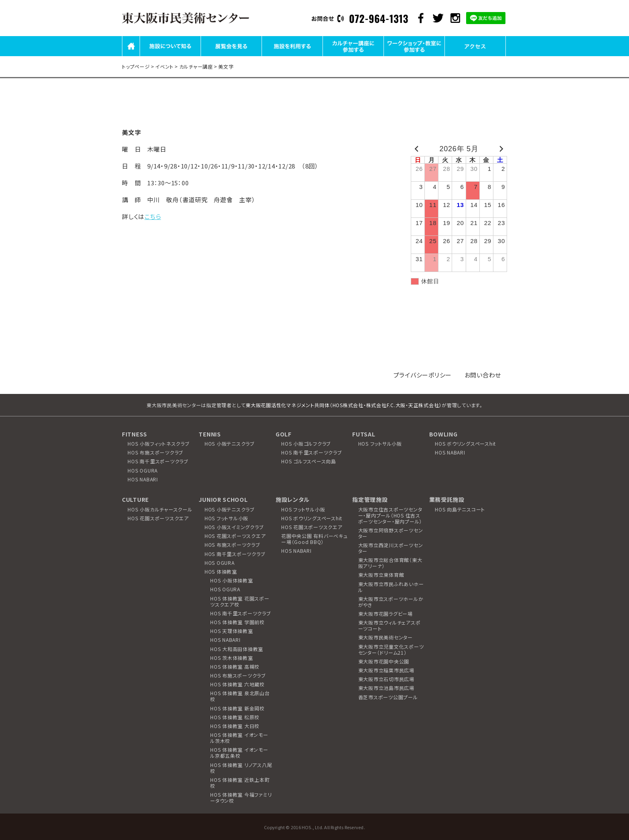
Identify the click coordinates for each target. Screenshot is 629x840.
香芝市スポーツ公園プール (388, 697)
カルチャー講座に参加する (353, 56)
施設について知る (170, 56)
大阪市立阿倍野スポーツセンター (391, 533)
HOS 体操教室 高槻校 (235, 667)
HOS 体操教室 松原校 (235, 717)
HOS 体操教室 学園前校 (237, 622)
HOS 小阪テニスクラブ (230, 443)
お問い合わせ (483, 375)
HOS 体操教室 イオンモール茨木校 (239, 738)
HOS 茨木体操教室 (232, 658)
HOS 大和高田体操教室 (237, 649)
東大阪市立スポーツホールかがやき (391, 602)
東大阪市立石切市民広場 (386, 679)
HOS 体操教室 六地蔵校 (237, 684)
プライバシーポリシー (423, 375)
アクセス (475, 56)
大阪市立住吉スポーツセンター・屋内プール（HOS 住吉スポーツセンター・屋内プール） (390, 515)
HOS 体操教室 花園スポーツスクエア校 (240, 601)
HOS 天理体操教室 (232, 631)
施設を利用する (292, 56)
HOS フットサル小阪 (380, 443)
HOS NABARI (143, 479)
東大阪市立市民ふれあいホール (391, 587)
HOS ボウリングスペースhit (465, 443)
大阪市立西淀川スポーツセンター (391, 548)
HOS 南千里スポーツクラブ (158, 461)
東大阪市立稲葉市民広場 (386, 670)
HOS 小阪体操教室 (232, 580)
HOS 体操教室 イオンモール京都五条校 (239, 753)
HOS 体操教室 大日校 (235, 726)
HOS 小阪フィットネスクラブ (158, 443)
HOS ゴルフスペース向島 (309, 461)
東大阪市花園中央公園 (384, 661)
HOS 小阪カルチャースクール (160, 509)
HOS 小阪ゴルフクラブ (306, 443)
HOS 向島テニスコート (460, 509)
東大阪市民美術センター (386, 637)
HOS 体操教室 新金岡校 (237, 708)
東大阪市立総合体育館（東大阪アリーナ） (390, 563)
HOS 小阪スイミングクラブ (234, 527)
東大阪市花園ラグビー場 (386, 614)
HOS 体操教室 (221, 571)
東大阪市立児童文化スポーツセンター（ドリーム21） (391, 649)
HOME (131, 56)
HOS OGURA (143, 470)
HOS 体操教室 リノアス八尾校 (241, 768)
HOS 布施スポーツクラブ (155, 452)
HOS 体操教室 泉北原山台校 (240, 696)
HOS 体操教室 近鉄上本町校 (240, 783)
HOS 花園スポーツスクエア (158, 518)
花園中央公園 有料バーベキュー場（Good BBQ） (314, 539)
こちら (153, 216)
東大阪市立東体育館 (381, 575)
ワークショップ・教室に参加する (414, 56)
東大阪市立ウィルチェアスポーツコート (390, 625)
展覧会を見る (231, 56)
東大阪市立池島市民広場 (386, 688)
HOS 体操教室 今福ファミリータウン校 (241, 797)
